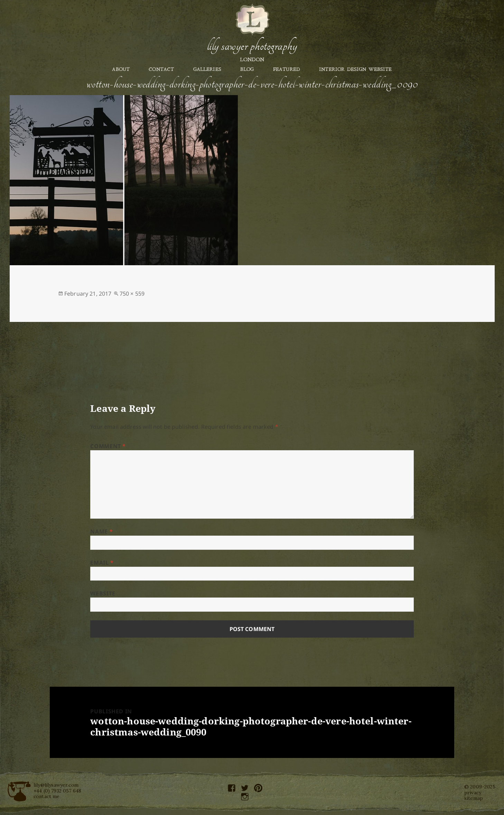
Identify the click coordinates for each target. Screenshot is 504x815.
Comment (108, 446)
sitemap (474, 798)
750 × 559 (132, 294)
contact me (47, 796)
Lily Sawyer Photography (252, 46)
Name (101, 531)
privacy (473, 793)
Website (103, 593)
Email (102, 563)
